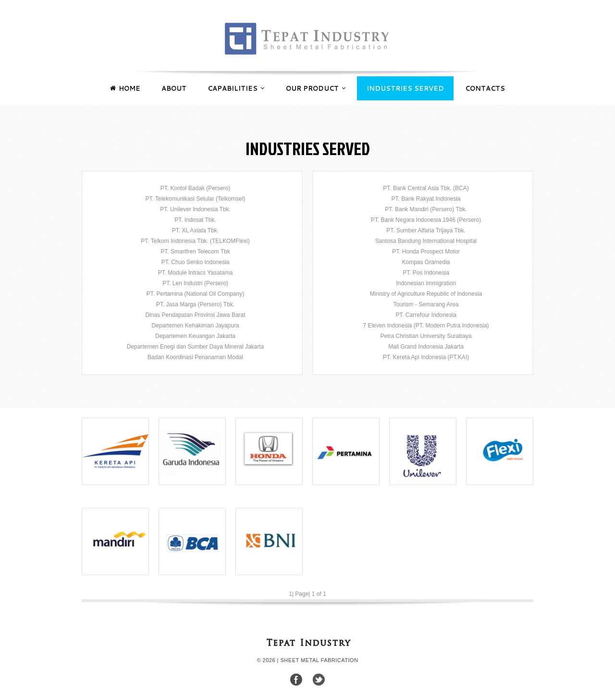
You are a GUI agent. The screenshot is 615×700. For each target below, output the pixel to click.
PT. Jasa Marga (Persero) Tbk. (195, 304)
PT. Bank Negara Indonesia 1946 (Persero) (426, 220)
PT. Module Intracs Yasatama (196, 273)
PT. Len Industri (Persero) (195, 283)
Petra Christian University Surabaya (426, 336)
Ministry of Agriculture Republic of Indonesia (426, 294)
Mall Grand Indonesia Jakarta (426, 347)
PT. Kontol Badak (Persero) (195, 188)
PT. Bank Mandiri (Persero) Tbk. (426, 209)
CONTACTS (485, 88)
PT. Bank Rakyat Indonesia (426, 199)
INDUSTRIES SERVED (405, 88)
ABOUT (174, 88)
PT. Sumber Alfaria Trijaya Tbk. (426, 230)
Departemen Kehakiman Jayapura (195, 326)
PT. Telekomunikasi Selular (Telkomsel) (196, 199)
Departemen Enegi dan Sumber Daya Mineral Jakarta (195, 347)
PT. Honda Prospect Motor (426, 252)
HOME (125, 84)
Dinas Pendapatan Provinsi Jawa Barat (195, 315)
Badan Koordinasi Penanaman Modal (195, 357)
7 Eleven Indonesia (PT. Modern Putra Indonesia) (426, 326)
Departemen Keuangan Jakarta (195, 336)
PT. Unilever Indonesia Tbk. (195, 209)
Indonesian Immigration (426, 283)
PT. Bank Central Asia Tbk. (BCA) (426, 188)
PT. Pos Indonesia (426, 273)
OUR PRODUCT (316, 84)
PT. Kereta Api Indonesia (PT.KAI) (426, 357)
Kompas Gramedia (426, 262)
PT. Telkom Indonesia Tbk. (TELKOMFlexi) (195, 241)
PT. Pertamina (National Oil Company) (195, 294)
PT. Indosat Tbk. (195, 220)
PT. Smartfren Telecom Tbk (195, 252)
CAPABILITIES (236, 84)
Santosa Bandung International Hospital (426, 241)
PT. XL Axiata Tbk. (195, 230)
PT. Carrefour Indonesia (426, 315)
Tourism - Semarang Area (426, 304)
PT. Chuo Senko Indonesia (195, 262)
